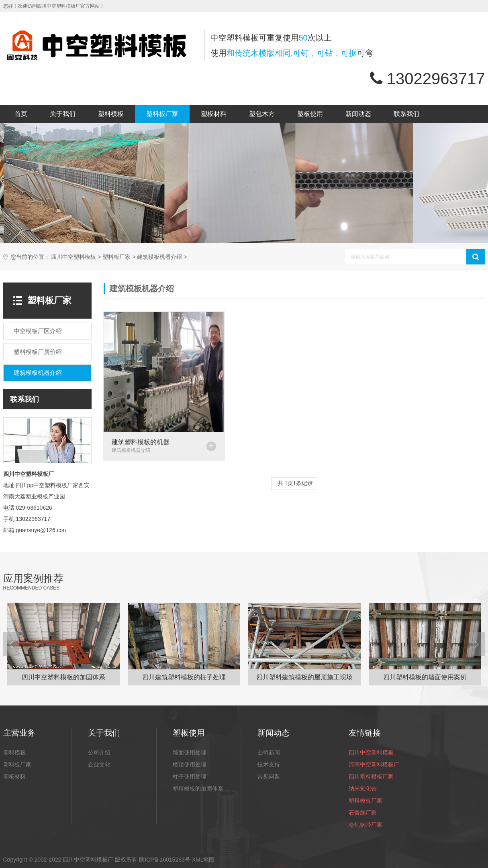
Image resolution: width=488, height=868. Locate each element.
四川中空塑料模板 (74, 257)
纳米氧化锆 (363, 789)
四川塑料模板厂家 (371, 777)
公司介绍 (99, 752)
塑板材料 (214, 114)
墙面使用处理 (190, 752)
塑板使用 (310, 114)
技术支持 (269, 764)
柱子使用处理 (190, 777)
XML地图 (203, 860)
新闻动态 (358, 114)
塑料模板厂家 (365, 801)
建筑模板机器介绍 (159, 257)
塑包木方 (262, 114)
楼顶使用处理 (190, 764)
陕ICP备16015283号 (165, 860)
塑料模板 (111, 114)
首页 (21, 114)
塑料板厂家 (162, 114)
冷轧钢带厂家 (365, 825)
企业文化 (99, 764)
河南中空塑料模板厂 (374, 764)
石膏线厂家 (363, 813)
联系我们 (406, 114)
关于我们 (63, 114)
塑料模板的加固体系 (198, 789)
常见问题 (269, 777)
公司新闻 (269, 752)
